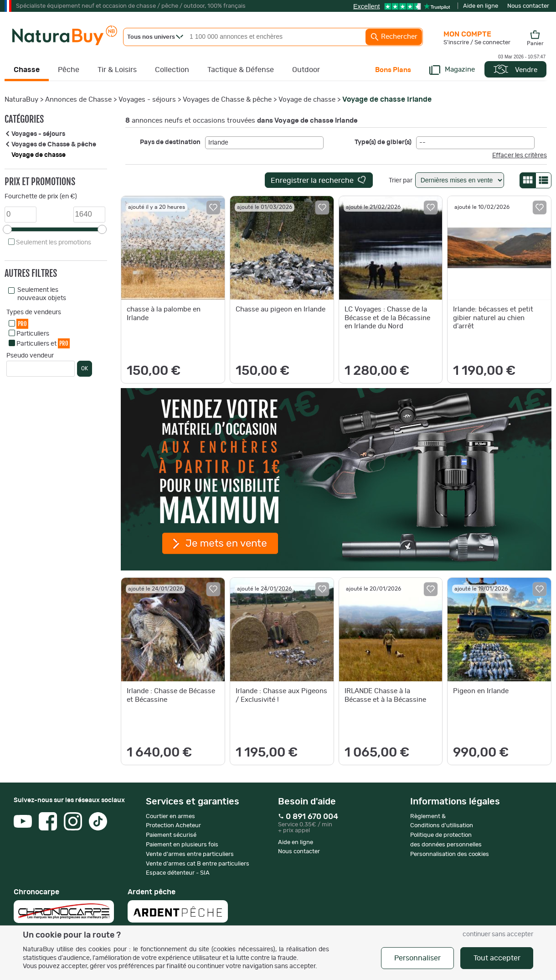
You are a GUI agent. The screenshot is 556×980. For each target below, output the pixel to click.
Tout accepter (497, 958)
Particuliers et (43, 343)
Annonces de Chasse (78, 100)
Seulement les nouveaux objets (42, 294)
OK (85, 368)
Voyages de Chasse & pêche (227, 100)
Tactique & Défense (241, 70)
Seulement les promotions (54, 243)
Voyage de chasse (307, 100)
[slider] (7, 229)
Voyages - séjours (147, 100)
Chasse (27, 70)
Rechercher (394, 37)
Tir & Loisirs (117, 70)
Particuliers (33, 334)
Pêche (69, 70)
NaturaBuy (21, 100)
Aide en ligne (481, 6)
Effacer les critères (520, 156)
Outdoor (306, 70)
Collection (172, 70)
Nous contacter (528, 6)
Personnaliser (417, 958)
